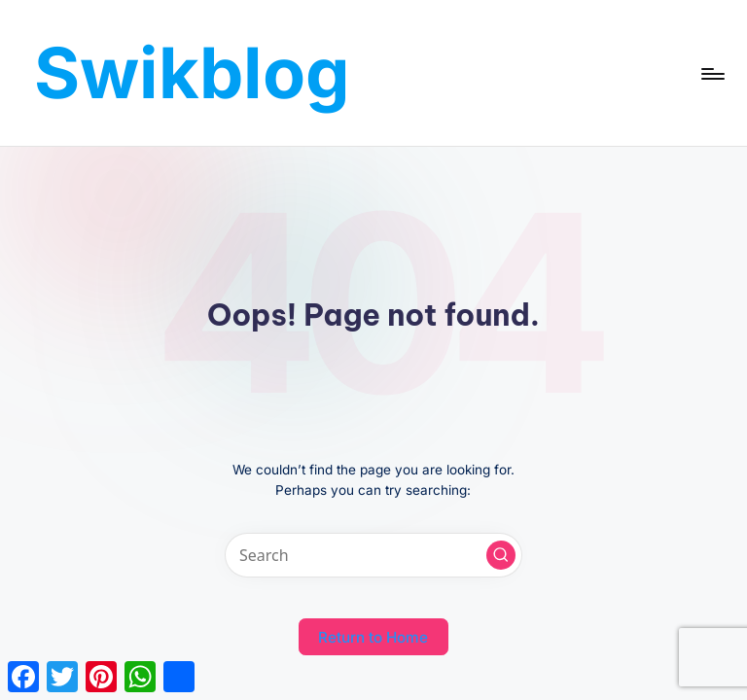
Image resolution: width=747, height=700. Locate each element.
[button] (501, 555)
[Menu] (711, 73)
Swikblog (192, 72)
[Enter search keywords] (373, 555)
